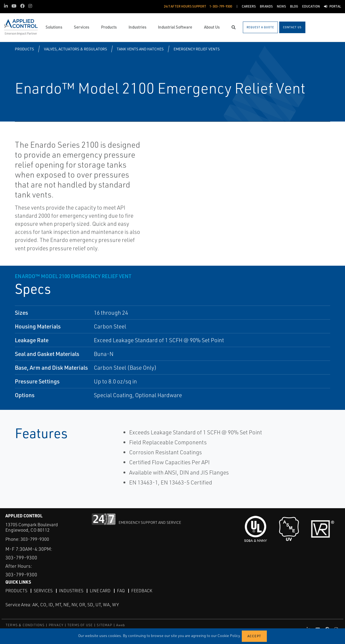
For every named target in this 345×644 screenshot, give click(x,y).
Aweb (121, 625)
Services (43, 591)
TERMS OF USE (80, 625)
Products (24, 49)
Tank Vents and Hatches (140, 49)
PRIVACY (56, 625)
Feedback (142, 591)
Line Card (100, 591)
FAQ (121, 591)
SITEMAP (104, 625)
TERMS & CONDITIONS (25, 625)
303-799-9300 (35, 539)
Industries (71, 591)
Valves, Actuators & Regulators (75, 49)
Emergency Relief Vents (197, 49)
